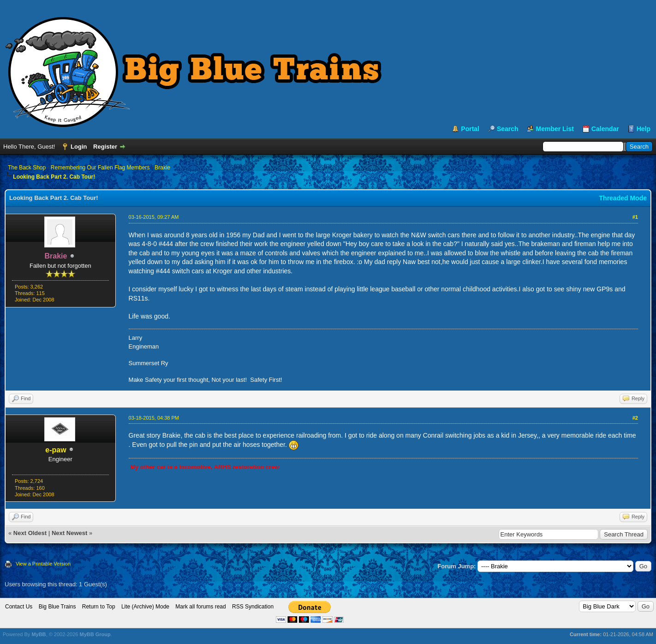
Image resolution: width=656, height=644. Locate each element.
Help (644, 129)
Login (79, 147)
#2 (635, 418)
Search (508, 129)
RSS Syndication (253, 607)
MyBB (39, 634)
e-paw (56, 450)
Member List (555, 129)
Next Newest (69, 533)
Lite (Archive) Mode (145, 607)
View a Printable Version (43, 564)
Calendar (605, 129)
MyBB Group (95, 634)
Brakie (162, 168)
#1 (635, 217)
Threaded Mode (623, 198)
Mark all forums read (200, 607)
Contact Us (19, 607)
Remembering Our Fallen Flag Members (100, 168)
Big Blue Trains (57, 607)
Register (105, 147)
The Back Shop (27, 168)
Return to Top (99, 607)
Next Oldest (30, 533)
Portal (470, 129)
